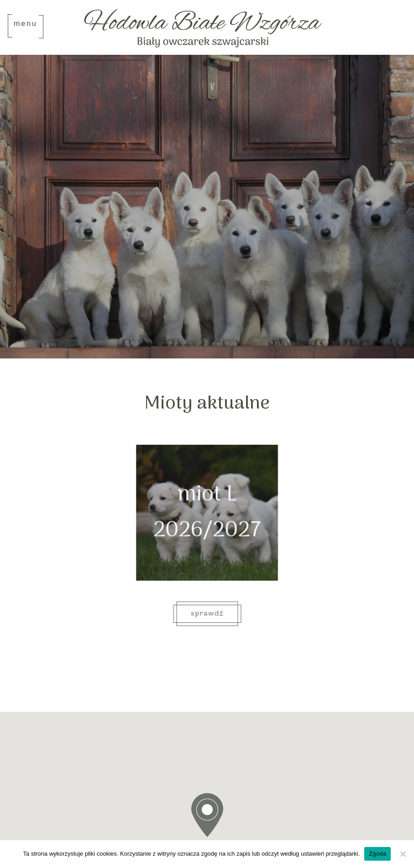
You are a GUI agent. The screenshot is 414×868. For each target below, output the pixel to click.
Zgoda (377, 854)
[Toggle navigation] (26, 26)
